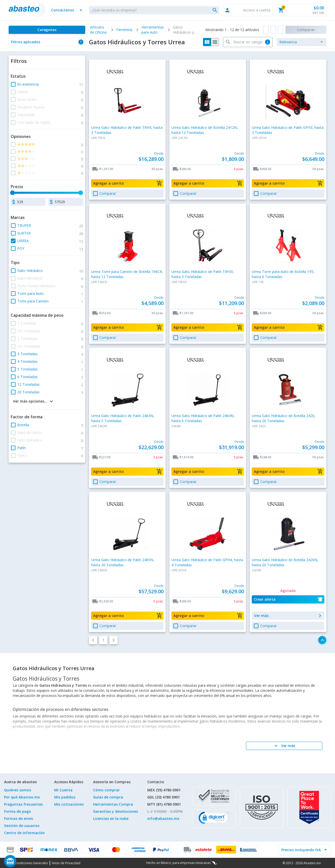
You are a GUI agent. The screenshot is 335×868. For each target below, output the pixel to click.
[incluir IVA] (301, 850)
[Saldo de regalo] (26, 861)
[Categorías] (47, 30)
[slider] (13, 193)
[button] (67, 10)
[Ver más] (284, 746)
